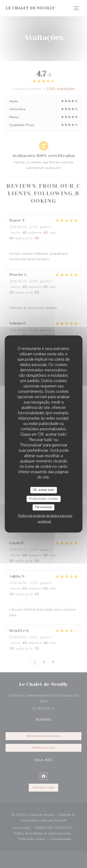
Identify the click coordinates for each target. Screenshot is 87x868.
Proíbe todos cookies (43, 499)
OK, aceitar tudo (43, 490)
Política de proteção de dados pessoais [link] (45, 516)
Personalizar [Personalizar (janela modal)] (44, 507)
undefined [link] (44, 522)
